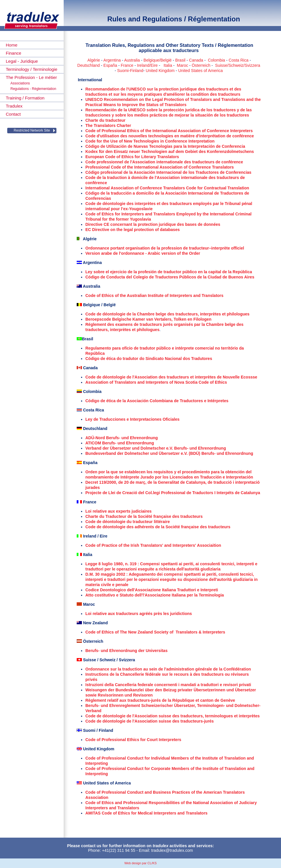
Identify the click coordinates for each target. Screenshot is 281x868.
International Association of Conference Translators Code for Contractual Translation (167, 188)
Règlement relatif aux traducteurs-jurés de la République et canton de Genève (160, 700)
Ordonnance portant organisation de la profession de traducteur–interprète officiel (165, 248)
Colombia (216, 60)
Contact (13, 114)
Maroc (182, 65)
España (110, 65)
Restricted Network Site (32, 130)
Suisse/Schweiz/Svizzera (238, 65)
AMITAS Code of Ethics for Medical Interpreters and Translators (146, 813)
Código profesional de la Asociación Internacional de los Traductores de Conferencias (168, 172)
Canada (196, 60)
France (127, 65)
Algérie (94, 60)
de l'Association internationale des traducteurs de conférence (184, 162)
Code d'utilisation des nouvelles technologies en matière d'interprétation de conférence (170, 136)
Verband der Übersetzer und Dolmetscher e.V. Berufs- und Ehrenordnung (156, 448)
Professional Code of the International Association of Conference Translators (160, 167)
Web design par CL (138, 863)
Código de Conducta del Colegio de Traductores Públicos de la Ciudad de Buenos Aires (170, 277)
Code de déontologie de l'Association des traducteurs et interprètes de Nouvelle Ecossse (171, 377)
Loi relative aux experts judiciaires (119, 511)
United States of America (201, 71)
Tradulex (14, 106)
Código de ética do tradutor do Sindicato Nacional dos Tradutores (149, 359)
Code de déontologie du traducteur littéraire (128, 522)
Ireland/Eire (147, 65)
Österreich (201, 65)
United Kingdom (160, 71)
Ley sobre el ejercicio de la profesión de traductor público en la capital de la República (169, 272)
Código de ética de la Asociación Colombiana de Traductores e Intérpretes (157, 401)
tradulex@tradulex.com (172, 850)
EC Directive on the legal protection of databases (133, 230)
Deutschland (89, 65)
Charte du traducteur (105, 120)
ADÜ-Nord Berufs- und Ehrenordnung (122, 438)
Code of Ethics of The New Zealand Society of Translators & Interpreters (155, 632)
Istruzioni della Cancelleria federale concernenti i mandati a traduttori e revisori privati (168, 685)
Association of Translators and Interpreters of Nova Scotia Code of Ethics (156, 382)
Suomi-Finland (130, 71)
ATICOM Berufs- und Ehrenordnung (120, 443)
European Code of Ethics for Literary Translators (132, 157)
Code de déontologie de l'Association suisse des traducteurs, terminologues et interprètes (172, 716)
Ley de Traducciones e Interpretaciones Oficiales (132, 419)
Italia (168, 65)
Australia (132, 60)
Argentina (112, 60)
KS (155, 863)
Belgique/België (158, 60)
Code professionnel (105, 162)
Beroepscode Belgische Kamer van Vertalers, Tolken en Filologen (148, 319)
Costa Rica (238, 60)
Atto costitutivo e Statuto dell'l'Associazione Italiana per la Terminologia (155, 595)
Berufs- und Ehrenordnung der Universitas (126, 651)
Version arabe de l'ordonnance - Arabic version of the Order (143, 253)
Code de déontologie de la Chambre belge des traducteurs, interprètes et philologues (167, 314)
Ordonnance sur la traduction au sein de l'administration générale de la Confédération (168, 669)
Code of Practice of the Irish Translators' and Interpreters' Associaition (153, 545)
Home (12, 45)
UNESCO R (96, 99)
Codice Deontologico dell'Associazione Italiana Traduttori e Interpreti (152, 590)
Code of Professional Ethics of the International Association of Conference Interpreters (169, 131)
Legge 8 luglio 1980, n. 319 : (113, 564)
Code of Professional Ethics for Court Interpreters (133, 740)
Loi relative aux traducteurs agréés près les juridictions (139, 614)
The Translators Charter (108, 125)
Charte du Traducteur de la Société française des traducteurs (144, 516)
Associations (20, 83)
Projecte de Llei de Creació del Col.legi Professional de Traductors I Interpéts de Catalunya (173, 493)
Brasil (180, 60)
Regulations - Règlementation (33, 89)
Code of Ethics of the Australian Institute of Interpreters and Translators (154, 296)
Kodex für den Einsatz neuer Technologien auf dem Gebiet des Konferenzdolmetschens (170, 152)
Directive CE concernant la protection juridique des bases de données (153, 224)
